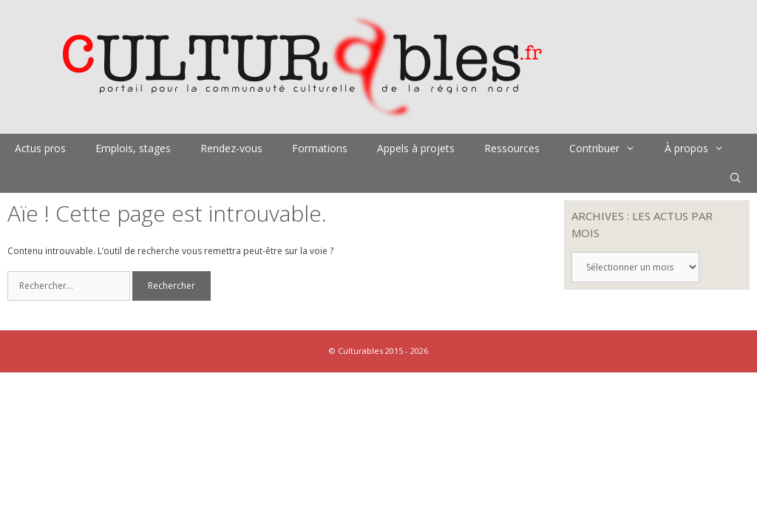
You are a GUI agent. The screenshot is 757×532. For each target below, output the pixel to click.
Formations (320, 148)
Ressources (512, 148)
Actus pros (40, 148)
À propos (702, 149)
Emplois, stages (133, 148)
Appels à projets (416, 148)
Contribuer (610, 149)
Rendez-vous (231, 148)
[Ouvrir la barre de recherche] (736, 178)
